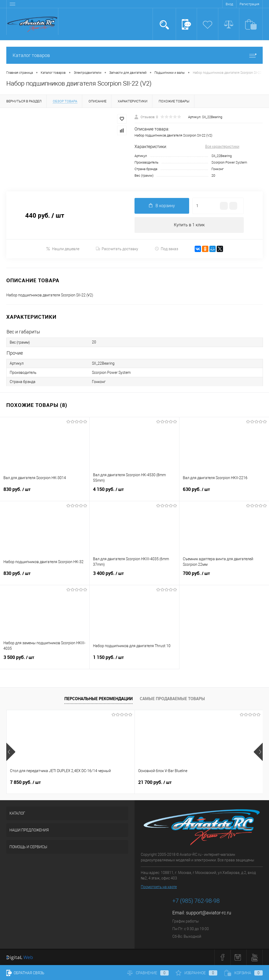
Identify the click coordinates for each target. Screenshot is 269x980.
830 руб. (45, 492)
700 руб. (224, 577)
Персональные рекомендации (99, 699)
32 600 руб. (198, 782)
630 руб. (224, 492)
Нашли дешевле (63, 249)
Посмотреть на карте (159, 887)
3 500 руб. (45, 661)
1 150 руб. (134, 661)
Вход (229, 4)
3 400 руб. (134, 577)
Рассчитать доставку (117, 249)
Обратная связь (25, 973)
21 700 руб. (112, 782)
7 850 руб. (25, 782)
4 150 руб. (134, 492)
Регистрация (249, 4)
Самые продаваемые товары (172, 699)
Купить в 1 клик (189, 225)
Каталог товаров (134, 55)
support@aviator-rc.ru (209, 913)
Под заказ (166, 249)
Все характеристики (222, 146)
